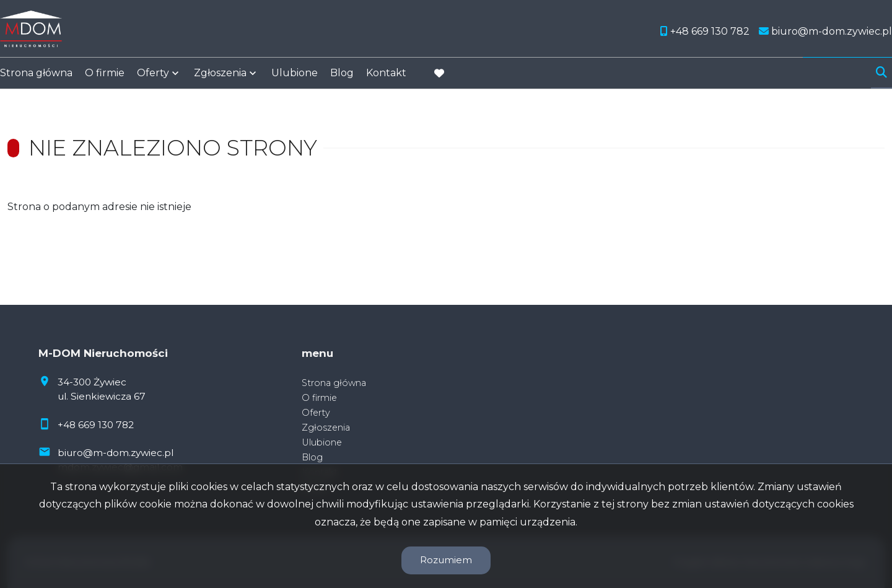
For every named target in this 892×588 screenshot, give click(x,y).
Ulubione (295, 76)
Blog (342, 76)
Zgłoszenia (220, 76)
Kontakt (386, 76)
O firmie (105, 76)
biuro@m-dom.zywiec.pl (116, 453)
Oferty (153, 76)
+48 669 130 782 (96, 425)
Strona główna (36, 76)
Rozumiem (446, 560)
